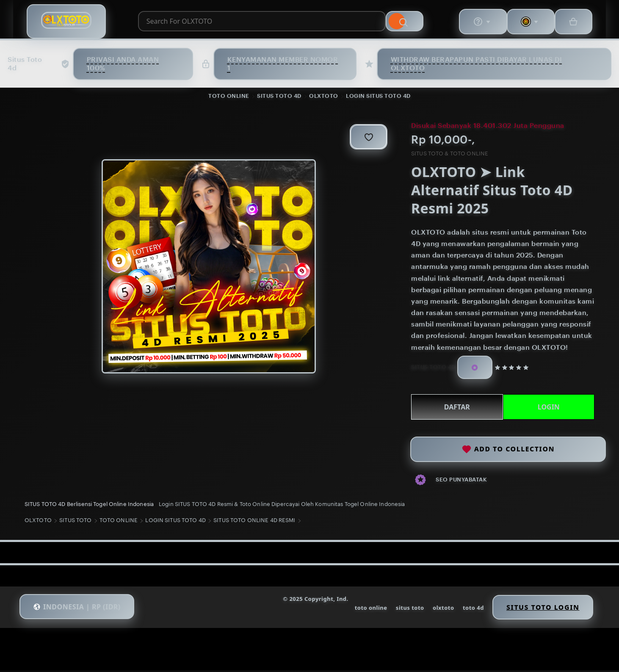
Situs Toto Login (539, 609)
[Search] (426, 22)
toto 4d (468, 610)
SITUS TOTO (77, 523)
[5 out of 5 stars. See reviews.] (513, 368)
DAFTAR (456, 408)
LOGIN (547, 408)
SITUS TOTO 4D (279, 97)
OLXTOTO (324, 97)
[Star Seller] (475, 368)
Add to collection (508, 448)
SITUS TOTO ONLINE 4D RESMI (256, 523)
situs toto (404, 610)
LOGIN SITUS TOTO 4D (378, 97)
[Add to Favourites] (365, 138)
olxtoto (438, 610)
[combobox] (258, 22)
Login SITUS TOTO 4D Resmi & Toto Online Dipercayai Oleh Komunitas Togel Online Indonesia (283, 505)
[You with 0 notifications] (527, 22)
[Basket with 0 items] (571, 22)
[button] (80, 609)
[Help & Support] (478, 22)
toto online (365, 610)
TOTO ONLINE (229, 97)
